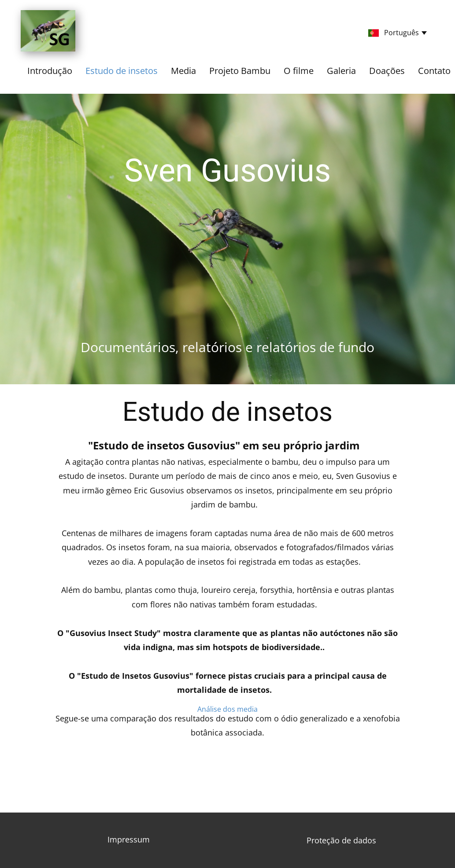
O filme (299, 71)
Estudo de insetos (122, 71)
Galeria (341, 71)
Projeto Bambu (240, 71)
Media (183, 71)
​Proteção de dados (341, 840)
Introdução (50, 71)
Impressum (129, 839)
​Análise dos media (227, 709)
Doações (387, 71)
